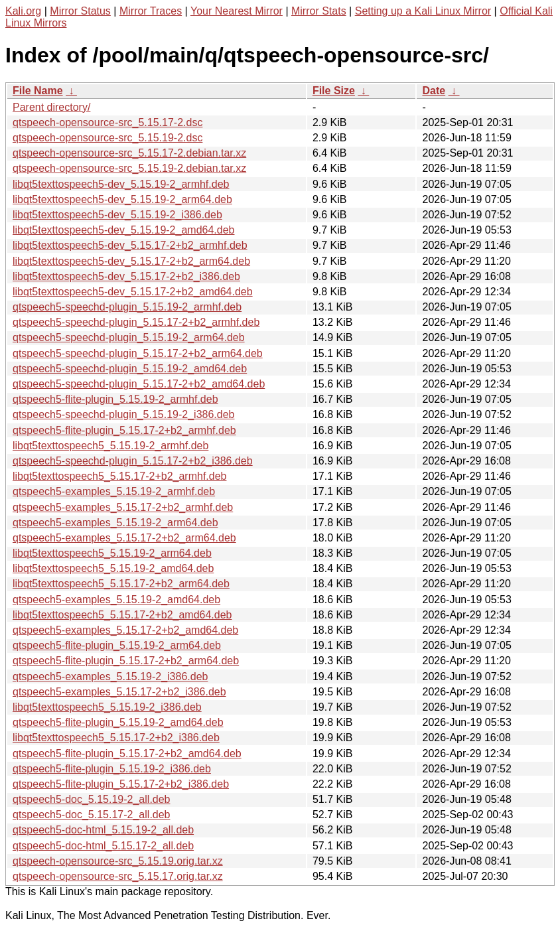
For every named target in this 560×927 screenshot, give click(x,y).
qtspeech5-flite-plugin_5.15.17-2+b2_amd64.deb (127, 753)
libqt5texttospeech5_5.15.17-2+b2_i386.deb (116, 738)
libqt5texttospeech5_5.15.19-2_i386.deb (107, 707)
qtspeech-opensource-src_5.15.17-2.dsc (107, 122)
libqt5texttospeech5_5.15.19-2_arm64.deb (112, 553)
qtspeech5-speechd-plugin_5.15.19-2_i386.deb (123, 414)
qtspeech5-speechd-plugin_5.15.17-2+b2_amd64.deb (139, 384)
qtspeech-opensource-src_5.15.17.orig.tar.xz (118, 876)
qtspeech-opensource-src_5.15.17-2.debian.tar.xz (129, 153)
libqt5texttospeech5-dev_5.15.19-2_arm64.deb (122, 199)
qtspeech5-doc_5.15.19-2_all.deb (92, 799)
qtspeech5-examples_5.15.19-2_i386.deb (110, 677)
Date (434, 91)
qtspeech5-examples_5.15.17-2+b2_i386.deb (119, 692)
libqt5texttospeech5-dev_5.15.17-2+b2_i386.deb (126, 276)
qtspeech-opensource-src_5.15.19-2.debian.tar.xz (129, 168)
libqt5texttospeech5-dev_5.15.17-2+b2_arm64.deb (131, 261)
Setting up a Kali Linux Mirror (423, 11)
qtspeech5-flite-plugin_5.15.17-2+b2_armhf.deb (124, 430)
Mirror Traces (151, 11)
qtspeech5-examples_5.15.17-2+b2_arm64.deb (124, 538)
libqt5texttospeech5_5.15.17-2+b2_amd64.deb (122, 615)
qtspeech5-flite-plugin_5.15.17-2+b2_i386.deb (121, 784)
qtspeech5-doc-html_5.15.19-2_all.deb (103, 830)
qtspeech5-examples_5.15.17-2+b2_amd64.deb (125, 630)
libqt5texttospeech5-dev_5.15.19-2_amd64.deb (123, 230)
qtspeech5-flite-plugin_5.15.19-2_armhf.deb (115, 399)
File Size (334, 91)
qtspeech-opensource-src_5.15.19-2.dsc (107, 138)
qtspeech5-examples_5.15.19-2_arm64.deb (115, 523)
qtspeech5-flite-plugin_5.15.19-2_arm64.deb (117, 645)
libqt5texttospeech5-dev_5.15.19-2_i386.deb (117, 215)
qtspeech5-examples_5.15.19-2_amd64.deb (116, 600)
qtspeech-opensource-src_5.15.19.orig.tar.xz (118, 861)
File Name (38, 91)
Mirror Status (80, 11)
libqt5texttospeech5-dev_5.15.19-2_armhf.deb (121, 184)
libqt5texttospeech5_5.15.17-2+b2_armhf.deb (119, 476)
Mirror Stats (319, 11)
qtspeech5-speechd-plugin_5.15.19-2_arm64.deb (129, 337)
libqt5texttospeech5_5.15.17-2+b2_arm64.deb (121, 584)
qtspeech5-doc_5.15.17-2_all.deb (92, 815)
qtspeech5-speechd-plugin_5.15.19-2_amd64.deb (130, 369)
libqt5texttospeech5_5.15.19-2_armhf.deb (110, 446)
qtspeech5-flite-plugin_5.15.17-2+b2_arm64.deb (126, 661)
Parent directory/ (51, 107)
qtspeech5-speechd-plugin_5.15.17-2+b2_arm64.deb (138, 353)
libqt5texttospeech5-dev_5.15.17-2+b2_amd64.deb (133, 292)
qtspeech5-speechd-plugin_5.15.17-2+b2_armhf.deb (136, 322)
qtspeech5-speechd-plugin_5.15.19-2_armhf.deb (127, 307)
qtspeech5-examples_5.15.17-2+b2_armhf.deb (123, 507)
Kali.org (23, 11)
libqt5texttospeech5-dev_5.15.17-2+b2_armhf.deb (130, 245)
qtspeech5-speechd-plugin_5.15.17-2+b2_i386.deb (133, 461)
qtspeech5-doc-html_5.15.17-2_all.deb (103, 846)
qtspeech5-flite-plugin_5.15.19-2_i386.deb (112, 769)
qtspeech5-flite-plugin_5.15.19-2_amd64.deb (118, 722)
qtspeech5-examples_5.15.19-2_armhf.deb (114, 491)
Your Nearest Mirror (237, 11)
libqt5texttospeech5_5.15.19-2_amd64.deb (113, 568)
